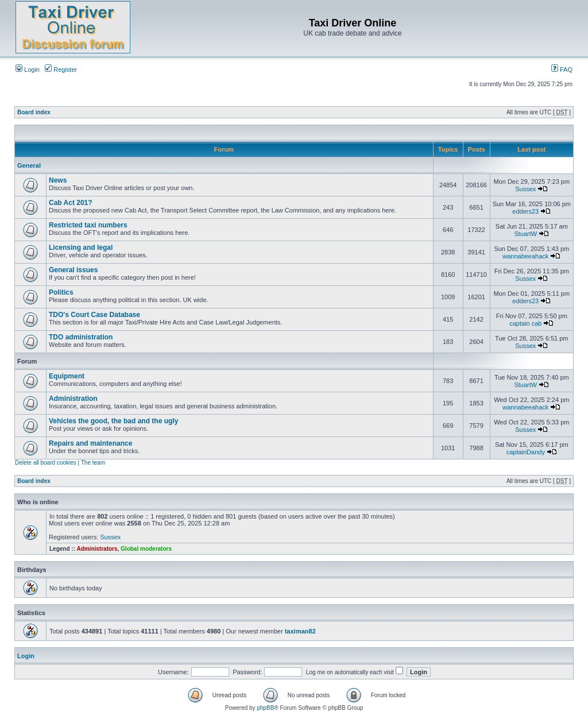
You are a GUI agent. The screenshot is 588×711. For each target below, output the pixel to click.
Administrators (97, 549)
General (29, 165)
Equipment (67, 376)
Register (61, 69)
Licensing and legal (81, 248)
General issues (73, 270)
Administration (73, 399)
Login (28, 69)
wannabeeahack (525, 256)
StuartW (525, 234)
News (58, 180)
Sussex (525, 189)
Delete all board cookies (46, 463)
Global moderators (146, 549)
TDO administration (81, 337)
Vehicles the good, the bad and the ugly (113, 421)
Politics (61, 292)
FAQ (562, 69)
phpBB (265, 708)
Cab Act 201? (71, 203)
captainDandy (526, 452)
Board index (34, 112)
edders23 (525, 211)
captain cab (525, 323)
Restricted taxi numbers (88, 225)
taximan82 (300, 631)
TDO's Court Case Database (94, 315)
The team (93, 463)
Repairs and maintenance (90, 443)
